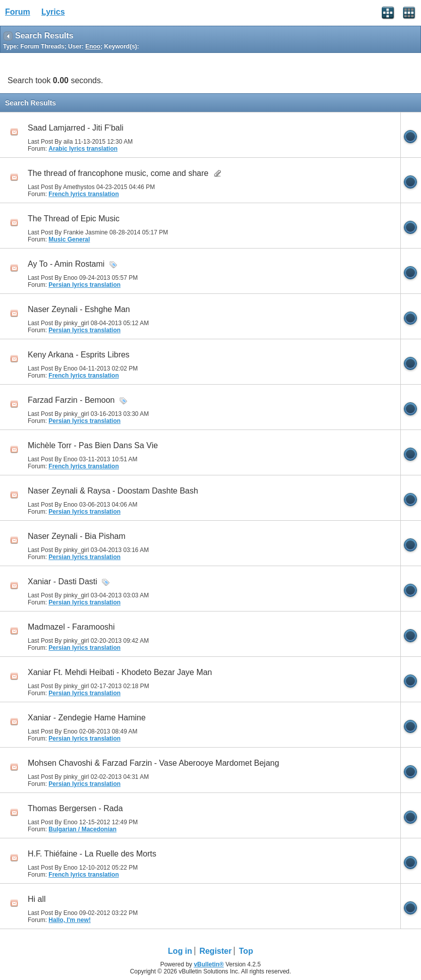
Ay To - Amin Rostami (66, 264)
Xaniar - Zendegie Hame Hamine (87, 718)
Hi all (37, 899)
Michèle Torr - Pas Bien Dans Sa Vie (93, 445)
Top (246, 951)
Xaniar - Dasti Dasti (63, 581)
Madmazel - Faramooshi (71, 627)
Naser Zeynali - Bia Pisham (77, 536)
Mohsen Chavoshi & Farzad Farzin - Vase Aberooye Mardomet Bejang (154, 763)
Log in (180, 951)
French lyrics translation (83, 194)
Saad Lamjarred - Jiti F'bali (76, 128)
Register (215, 951)
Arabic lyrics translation (83, 149)
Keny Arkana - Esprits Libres (79, 355)
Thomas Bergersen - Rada (75, 808)
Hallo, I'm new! (70, 920)
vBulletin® (209, 964)
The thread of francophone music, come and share (118, 173)
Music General (69, 239)
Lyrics (53, 12)
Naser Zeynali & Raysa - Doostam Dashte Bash (113, 491)
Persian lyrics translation (84, 285)
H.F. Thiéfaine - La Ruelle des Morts (92, 854)
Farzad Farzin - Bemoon (71, 400)
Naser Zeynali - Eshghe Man (79, 309)
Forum (18, 12)
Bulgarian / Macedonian (82, 829)
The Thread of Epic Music (74, 219)
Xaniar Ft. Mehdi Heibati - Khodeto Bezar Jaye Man (120, 672)
